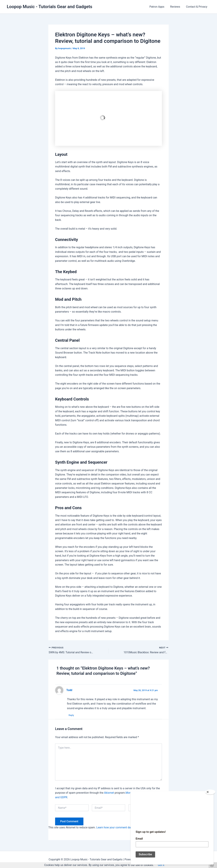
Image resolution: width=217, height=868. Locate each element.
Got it (161, 865)
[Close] (210, 791)
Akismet (109, 793)
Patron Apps (158, 7)
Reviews (176, 7)
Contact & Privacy (197, 7)
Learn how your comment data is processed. (123, 827)
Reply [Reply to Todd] (71, 715)
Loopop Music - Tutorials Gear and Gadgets (50, 7)
